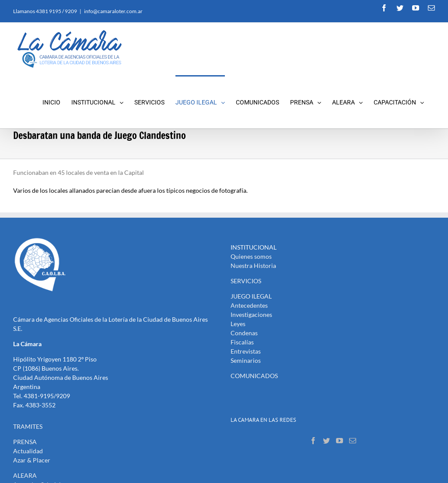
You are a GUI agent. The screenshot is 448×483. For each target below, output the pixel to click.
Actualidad (28, 451)
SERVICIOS (246, 281)
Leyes (238, 324)
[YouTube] (339, 441)
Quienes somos (251, 256)
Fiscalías (242, 342)
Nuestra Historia (253, 266)
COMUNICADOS (254, 376)
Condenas (244, 333)
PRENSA (25, 442)
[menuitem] (57, 102)
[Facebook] (313, 441)
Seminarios (246, 360)
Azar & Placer (32, 460)
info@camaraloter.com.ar (113, 11)
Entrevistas (246, 351)
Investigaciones (251, 314)
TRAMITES (28, 426)
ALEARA (25, 475)
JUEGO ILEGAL (251, 296)
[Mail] (353, 441)
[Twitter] (326, 441)
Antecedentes (249, 305)
